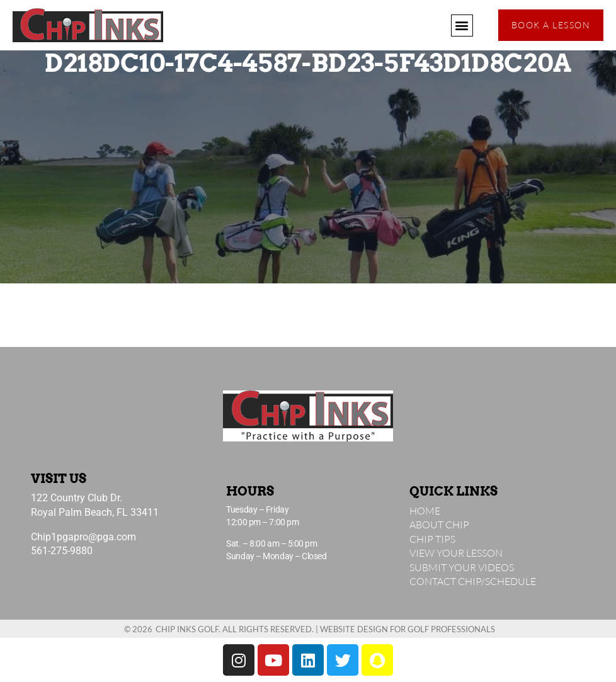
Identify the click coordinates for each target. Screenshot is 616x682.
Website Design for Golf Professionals (408, 629)
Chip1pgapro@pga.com (83, 537)
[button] (462, 26)
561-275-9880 (62, 551)
